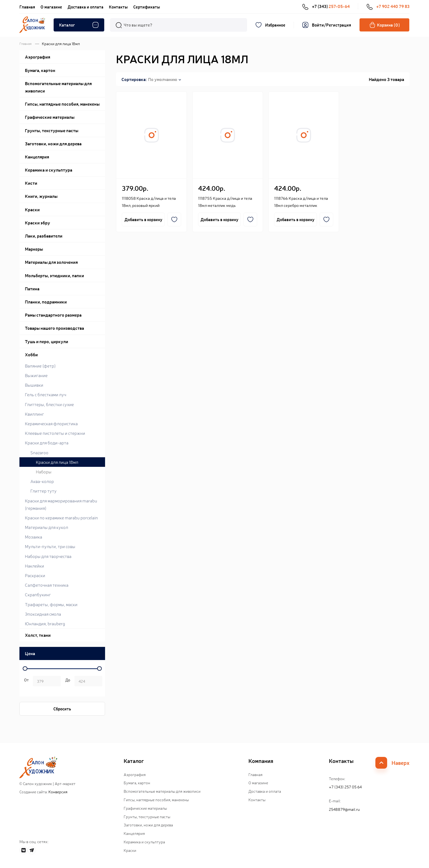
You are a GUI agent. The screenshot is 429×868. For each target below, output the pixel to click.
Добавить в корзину (143, 219)
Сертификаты (147, 7)
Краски (130, 850)
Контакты (118, 7)
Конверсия (58, 792)
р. (67, 682)
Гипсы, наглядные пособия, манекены (156, 800)
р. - (25, 682)
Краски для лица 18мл (57, 462)
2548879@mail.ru (344, 809)
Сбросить (62, 709)
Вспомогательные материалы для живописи (162, 791)
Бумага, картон (137, 783)
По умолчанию (163, 79)
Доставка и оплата (85, 7)
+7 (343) (326, 6)
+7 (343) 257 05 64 (345, 787)
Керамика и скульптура (144, 842)
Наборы (44, 471)
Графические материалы (145, 808)
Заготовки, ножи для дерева (148, 825)
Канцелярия (134, 833)
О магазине (51, 7)
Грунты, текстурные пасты (147, 817)
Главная (27, 7)
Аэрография (135, 774)
